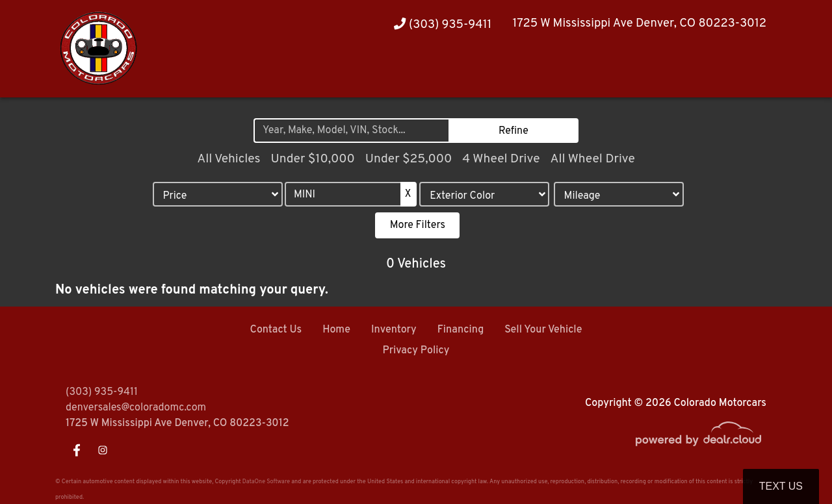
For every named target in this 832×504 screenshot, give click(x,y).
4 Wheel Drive (501, 159)
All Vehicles (228, 159)
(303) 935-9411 (443, 25)
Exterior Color (462, 196)
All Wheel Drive (592, 159)
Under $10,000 (312, 159)
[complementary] (793, 465)
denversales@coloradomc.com (136, 408)
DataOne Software (266, 482)
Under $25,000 (409, 159)
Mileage (582, 196)
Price (175, 196)
